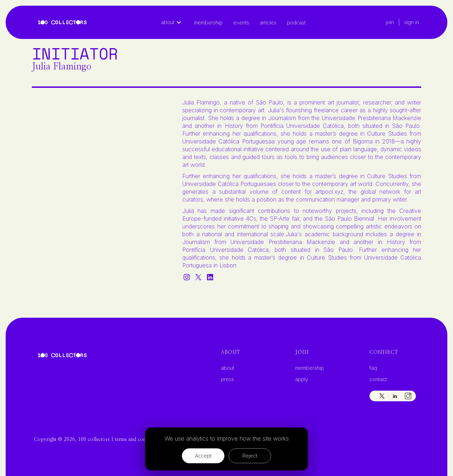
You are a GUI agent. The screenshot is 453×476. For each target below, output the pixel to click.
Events (241, 22)
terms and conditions (138, 440)
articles (268, 22)
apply (302, 379)
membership (309, 368)
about (228, 368)
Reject (250, 456)
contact (378, 379)
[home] (62, 22)
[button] (175, 22)
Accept (203, 456)
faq (373, 368)
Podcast (296, 22)
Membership (208, 22)
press (227, 379)
